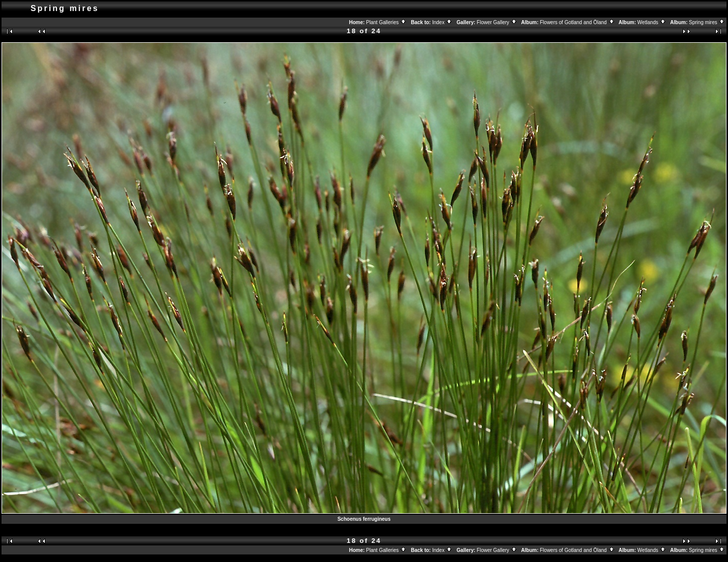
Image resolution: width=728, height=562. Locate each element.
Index (442, 22)
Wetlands (652, 22)
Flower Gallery (497, 22)
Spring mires (707, 22)
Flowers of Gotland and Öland (577, 22)
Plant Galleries (387, 22)
